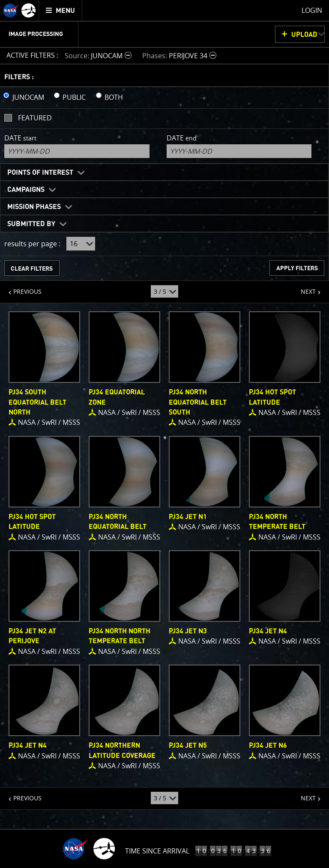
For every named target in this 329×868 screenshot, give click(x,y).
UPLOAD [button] (304, 35)
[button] (99, 55)
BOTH (114, 97)
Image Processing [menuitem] (36, 34)
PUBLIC (74, 97)
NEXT (304, 288)
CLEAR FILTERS (32, 269)
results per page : (32, 244)
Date (20, 138)
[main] (164, 434)
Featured (35, 118)
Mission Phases (34, 207)
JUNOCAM (28, 97)
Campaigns (26, 190)
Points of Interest (40, 173)
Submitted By (31, 224)
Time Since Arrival (157, 851)
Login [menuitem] (312, 10)
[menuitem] (61, 10)
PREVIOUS (21, 288)
